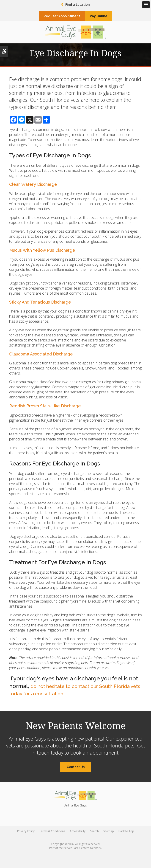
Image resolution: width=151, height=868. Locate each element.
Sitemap (109, 833)
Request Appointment (59, 17)
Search (94, 833)
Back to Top (126, 833)
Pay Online (102, 17)
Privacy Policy (26, 833)
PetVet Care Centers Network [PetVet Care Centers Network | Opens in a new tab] (82, 850)
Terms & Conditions (52, 833)
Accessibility (78, 833)
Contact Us (76, 769)
